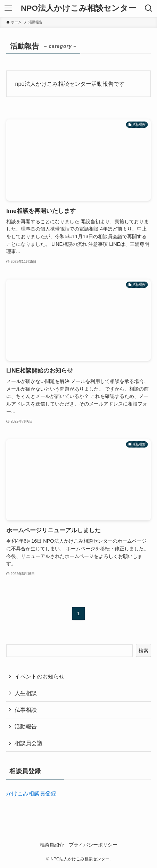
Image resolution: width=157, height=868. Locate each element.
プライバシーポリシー (93, 845)
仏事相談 (26, 710)
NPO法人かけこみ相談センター (78, 9)
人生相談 (26, 693)
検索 (143, 651)
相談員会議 (28, 743)
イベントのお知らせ (40, 676)
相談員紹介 (52, 845)
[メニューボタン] (8, 8)
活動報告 (26, 726)
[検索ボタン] (149, 8)
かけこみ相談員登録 (31, 793)
